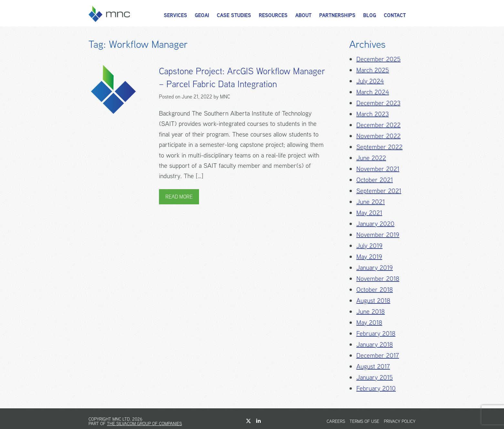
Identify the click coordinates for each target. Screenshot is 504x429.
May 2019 (369, 256)
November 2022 (378, 136)
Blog (370, 15)
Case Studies (234, 15)
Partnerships (337, 15)
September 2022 (379, 147)
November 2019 (378, 235)
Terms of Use (364, 421)
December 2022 (378, 125)
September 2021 (379, 191)
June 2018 (371, 311)
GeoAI (202, 15)
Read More (179, 197)
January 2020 (375, 224)
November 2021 (378, 169)
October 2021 (375, 180)
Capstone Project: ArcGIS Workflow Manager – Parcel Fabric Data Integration (242, 77)
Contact (395, 15)
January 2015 (375, 377)
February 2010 (376, 388)
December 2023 (378, 103)
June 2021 (371, 202)
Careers (336, 421)
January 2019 (375, 267)
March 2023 (373, 114)
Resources (273, 15)
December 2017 (378, 355)
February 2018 (376, 333)
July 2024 (370, 81)
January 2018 (375, 344)
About (303, 15)
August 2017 (373, 366)
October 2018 (375, 289)
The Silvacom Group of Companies (144, 424)
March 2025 (373, 70)
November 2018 (378, 278)
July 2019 (369, 245)
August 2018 (373, 300)
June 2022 (371, 158)
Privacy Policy (400, 421)
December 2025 (378, 59)
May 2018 (369, 322)
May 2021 (369, 213)
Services (175, 15)
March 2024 (373, 92)
